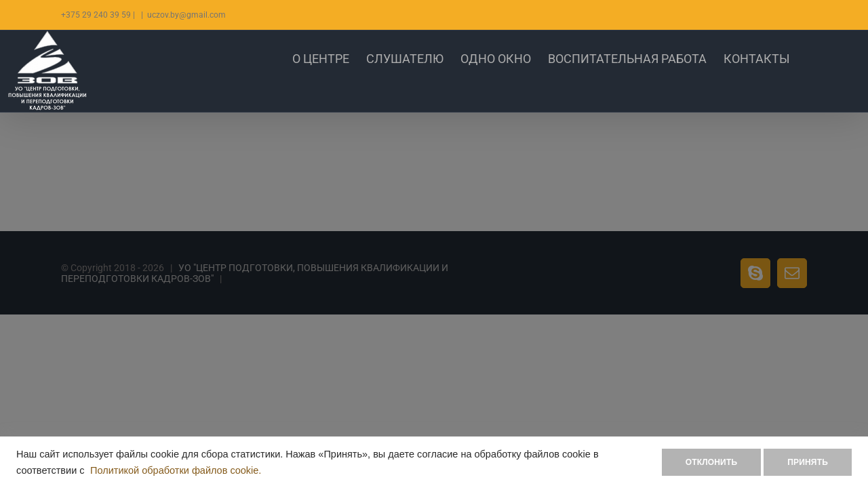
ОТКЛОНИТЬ (712, 462)
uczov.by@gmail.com (186, 15)
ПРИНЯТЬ (808, 462)
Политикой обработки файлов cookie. (176, 470)
